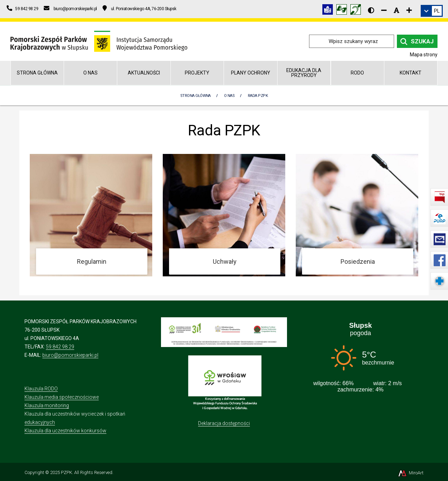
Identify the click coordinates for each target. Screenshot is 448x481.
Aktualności (144, 73)
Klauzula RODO (41, 389)
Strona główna (37, 73)
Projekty (197, 73)
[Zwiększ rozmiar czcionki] (409, 10)
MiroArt (410, 473)
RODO (357, 73)
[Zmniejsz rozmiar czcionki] (384, 10)
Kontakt (411, 73)
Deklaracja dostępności (224, 423)
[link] (432, 11)
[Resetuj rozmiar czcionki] (397, 10)
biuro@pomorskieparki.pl (70, 355)
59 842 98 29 (60, 347)
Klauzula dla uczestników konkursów (65, 431)
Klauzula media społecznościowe (62, 397)
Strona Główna (195, 96)
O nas (90, 73)
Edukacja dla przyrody (304, 73)
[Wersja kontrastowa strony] (371, 10)
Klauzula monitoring (47, 405)
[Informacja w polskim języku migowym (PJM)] (357, 11)
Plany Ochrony (251, 73)
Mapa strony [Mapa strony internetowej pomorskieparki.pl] (424, 55)
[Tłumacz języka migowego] (343, 11)
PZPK (66, 472)
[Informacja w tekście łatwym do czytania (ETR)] (329, 11)
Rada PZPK (258, 96)
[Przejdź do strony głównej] (99, 41)
